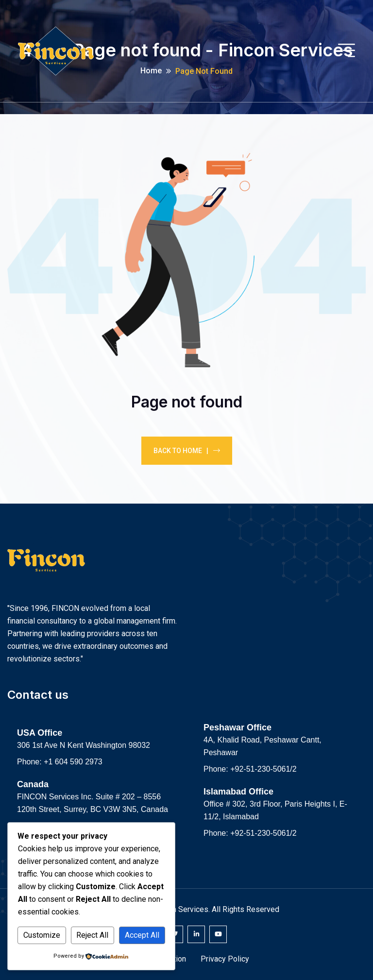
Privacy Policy (225, 959)
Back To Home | (187, 451)
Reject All (92, 935)
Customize (42, 935)
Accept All (142, 935)
